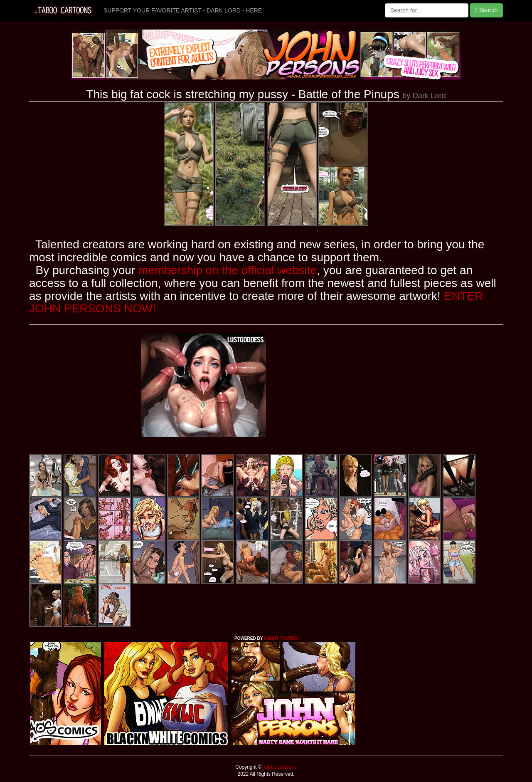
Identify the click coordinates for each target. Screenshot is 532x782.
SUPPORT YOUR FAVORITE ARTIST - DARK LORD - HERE (183, 10)
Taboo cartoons (279, 767)
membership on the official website (228, 270)
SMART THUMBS (281, 638)
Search (486, 10)
